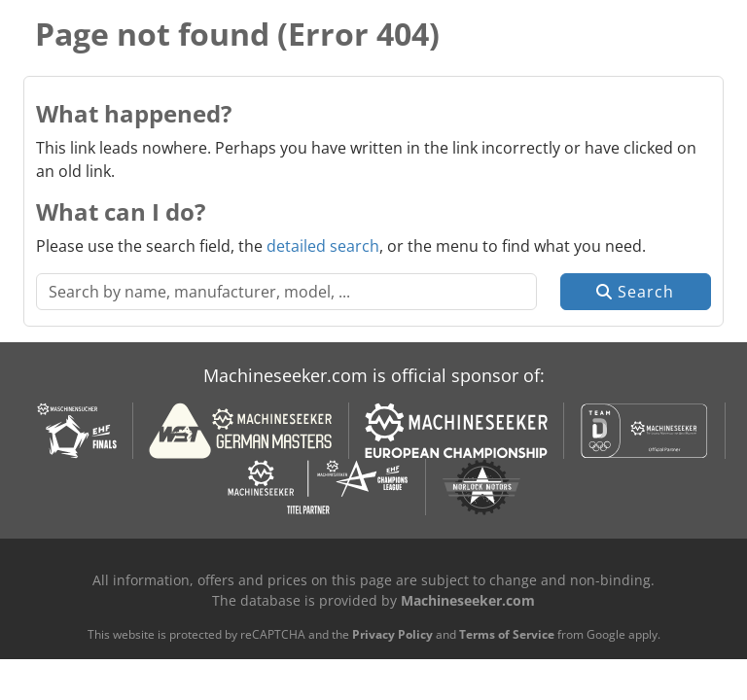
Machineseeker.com (468, 600)
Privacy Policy (392, 634)
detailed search (323, 246)
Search (635, 292)
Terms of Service (507, 634)
